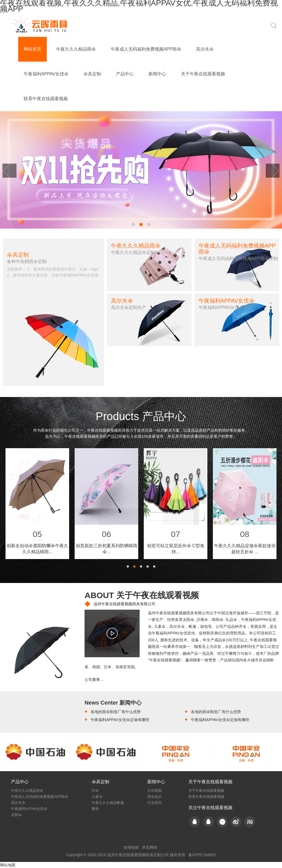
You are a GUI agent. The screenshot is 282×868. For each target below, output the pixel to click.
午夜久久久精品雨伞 (76, 49)
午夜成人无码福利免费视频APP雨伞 (146, 49)
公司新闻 (154, 791)
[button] (133, 224)
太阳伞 (16, 815)
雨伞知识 (154, 797)
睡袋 (95, 809)
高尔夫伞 (205, 49)
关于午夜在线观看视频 (203, 74)
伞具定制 (92, 74)
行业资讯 (154, 803)
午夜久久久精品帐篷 (108, 803)
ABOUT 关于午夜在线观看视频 (142, 595)
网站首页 (32, 49)
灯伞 (95, 791)
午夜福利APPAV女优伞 (46, 74)
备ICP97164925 (202, 855)
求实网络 (150, 847)
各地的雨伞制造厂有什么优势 (116, 712)
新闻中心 (157, 74)
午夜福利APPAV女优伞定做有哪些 (120, 720)
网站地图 (8, 865)
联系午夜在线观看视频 (46, 99)
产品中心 (125, 74)
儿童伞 (97, 797)
